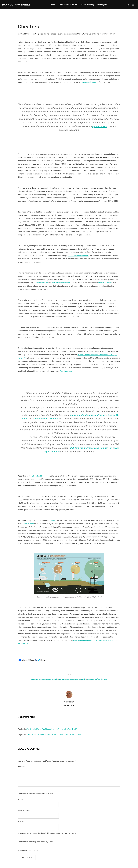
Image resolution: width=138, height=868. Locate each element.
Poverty (60, 34)
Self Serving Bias (101, 679)
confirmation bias (41, 283)
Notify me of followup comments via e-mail (35, 794)
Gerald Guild (25, 34)
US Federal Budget (39, 476)
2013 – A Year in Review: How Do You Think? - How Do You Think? (53, 735)
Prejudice (91, 679)
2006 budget (28, 524)
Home (53, 5)
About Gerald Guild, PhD (69, 5)
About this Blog (88, 5)
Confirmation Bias (45, 679)
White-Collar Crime (91, 34)
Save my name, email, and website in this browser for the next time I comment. (48, 833)
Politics (53, 34)
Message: (22, 766)
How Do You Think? (17, 5)
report (52, 520)
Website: (21, 822)
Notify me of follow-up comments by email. (36, 842)
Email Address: (24, 811)
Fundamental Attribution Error (70, 679)
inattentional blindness (61, 283)
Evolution (55, 679)
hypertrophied (99, 126)
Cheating (34, 679)
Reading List (103, 5)
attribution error (105, 283)
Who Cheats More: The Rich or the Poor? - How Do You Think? (52, 729)
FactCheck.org (66, 371)
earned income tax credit (45, 419)
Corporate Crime (42, 34)
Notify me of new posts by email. (31, 851)
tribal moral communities (78, 255)
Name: (20, 799)
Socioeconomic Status (73, 34)
